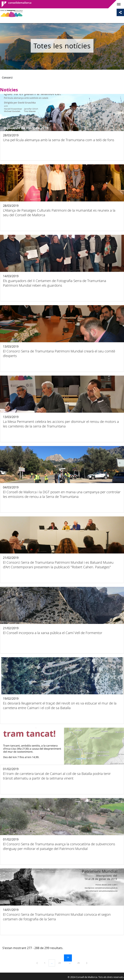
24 (69, 957)
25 (80, 963)
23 (61, 963)
